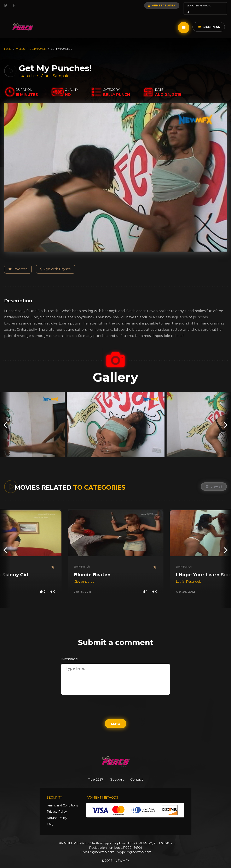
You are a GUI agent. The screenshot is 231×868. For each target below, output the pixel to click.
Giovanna (81, 576)
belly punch (38, 43)
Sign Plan (209, 21)
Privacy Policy (57, 806)
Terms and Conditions (62, 800)
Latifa (180, 576)
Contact (140, 774)
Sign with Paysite (56, 263)
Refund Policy (57, 812)
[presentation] (5, 419)
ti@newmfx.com (102, 847)
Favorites (18, 263)
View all (213, 481)
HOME (8, 43)
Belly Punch (82, 561)
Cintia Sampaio (55, 70)
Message (70, 653)
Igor (93, 576)
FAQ (50, 819)
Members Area (151, 5)
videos (20, 43)
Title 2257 (93, 774)
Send (116, 718)
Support (117, 774)
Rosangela (194, 576)
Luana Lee (28, 70)
